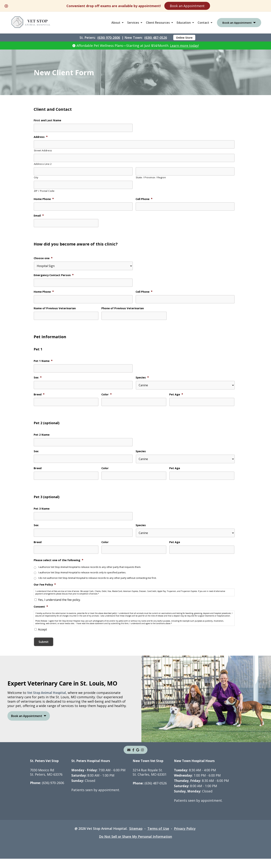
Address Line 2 (43, 164)
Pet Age (177, 397)
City (36, 178)
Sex (38, 380)
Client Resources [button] (158, 23)
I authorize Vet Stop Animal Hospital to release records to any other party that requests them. (93, 571)
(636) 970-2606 (109, 38)
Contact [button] (203, 23)
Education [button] (184, 23)
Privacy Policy (185, 838)
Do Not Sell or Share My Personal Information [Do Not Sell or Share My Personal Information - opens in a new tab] (135, 846)
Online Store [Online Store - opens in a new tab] (184, 38)
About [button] (116, 23)
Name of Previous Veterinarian (56, 310)
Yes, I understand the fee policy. (60, 605)
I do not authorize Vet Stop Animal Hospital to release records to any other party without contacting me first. (102, 583)
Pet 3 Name (42, 512)
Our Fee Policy (46, 590)
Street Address (43, 151)
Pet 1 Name (44, 363)
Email (39, 216)
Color (107, 397)
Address (41, 137)
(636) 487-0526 (156, 38)
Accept (42, 639)
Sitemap (136, 838)
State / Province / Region (151, 178)
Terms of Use (158, 838)
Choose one (44, 259)
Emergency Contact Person (55, 276)
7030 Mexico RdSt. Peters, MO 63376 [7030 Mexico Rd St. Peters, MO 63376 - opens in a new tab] (46, 781)
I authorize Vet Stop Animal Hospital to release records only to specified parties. (85, 577)
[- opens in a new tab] (133, 759)
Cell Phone (145, 200)
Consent (41, 612)
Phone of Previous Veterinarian (124, 310)
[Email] (129, 759)
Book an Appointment (187, 6)
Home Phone (44, 200)
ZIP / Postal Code (44, 191)
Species (143, 380)
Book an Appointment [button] (237, 23)
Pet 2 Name (42, 437)
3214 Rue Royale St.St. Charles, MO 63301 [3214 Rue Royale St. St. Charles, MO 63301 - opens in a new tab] (151, 781)
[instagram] (143, 759)
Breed (39, 397)
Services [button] (133, 23)
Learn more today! (184, 46)
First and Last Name (48, 120)
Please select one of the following (60, 564)
